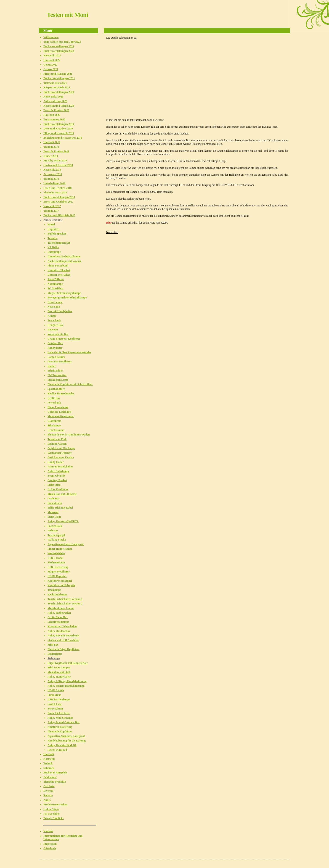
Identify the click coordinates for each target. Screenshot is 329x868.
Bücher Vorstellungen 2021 (59, 78)
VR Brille (53, 247)
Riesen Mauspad (57, 750)
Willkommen (51, 37)
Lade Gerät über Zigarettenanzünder (69, 352)
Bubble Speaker (57, 234)
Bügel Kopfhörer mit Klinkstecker (68, 663)
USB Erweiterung (58, 567)
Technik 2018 (51, 179)
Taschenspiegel (56, 535)
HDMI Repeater (57, 576)
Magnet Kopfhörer (59, 572)
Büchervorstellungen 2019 (59, 124)
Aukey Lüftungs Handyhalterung (67, 681)
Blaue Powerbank (58, 407)
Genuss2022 (50, 65)
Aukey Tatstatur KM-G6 (62, 745)
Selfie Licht (54, 517)
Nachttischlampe (57, 594)
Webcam (53, 530)
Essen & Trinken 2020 (56, 110)
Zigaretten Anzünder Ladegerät (66, 736)
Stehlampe (54, 658)
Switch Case (55, 704)
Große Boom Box (58, 617)
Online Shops (51, 809)
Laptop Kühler (56, 357)
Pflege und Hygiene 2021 (58, 74)
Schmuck (49, 768)
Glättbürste (54, 421)
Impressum (50, 844)
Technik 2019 (51, 147)
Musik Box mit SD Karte (62, 494)
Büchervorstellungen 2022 (59, 51)
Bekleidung (50, 777)
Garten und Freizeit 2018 (58, 165)
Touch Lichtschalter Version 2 (65, 604)
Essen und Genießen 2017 (58, 202)
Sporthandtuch (56, 389)
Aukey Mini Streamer (60, 718)
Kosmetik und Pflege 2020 (59, 106)
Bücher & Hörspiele (55, 773)
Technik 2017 (51, 211)
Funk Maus (54, 695)
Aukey (47, 800)
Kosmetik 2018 (52, 170)
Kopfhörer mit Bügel (60, 581)
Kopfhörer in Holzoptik (61, 585)
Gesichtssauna (56, 430)
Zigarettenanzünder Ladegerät (66, 544)
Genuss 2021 (51, 69)
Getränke (49, 786)
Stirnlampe (54, 425)
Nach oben (112, 232)
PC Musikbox (56, 288)
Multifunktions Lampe (61, 608)
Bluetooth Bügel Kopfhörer (64, 649)
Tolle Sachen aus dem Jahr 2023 (62, 42)
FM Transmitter (57, 375)
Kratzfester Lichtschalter (62, 626)
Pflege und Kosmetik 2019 (59, 133)
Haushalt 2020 (52, 115)
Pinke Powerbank (58, 266)
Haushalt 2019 (52, 142)
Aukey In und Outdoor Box (64, 722)
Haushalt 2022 (52, 60)
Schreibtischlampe (58, 622)
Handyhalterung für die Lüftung (67, 741)
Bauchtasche (55, 503)
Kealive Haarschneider (61, 393)
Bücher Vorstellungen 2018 (59, 197)
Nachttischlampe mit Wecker (64, 261)
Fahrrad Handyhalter (60, 467)
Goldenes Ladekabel (59, 412)
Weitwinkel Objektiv (60, 453)
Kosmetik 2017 (52, 206)
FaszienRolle (55, 526)
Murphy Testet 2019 (55, 161)
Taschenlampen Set (59, 243)
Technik (48, 763)
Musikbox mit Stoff (59, 672)
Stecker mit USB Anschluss (63, 640)
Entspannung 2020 (54, 119)
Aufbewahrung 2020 (55, 101)
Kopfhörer (54, 229)
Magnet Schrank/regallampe (64, 293)
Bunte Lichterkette (59, 713)
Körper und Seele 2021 (57, 87)
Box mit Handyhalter (60, 311)
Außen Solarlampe (58, 471)
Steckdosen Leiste (58, 380)
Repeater (53, 330)
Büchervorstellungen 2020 (59, 92)
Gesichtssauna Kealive (61, 457)
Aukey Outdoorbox (59, 631)
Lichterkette (55, 654)
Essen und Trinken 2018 (57, 188)
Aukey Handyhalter (59, 677)
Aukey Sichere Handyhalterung (66, 686)
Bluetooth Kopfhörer (60, 731)
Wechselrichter (56, 553)
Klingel (52, 316)
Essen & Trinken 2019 (56, 151)
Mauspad (53, 512)
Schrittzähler (55, 371)
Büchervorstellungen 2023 (59, 46)
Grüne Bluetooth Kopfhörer (64, 339)
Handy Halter (56, 462)
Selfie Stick (54, 485)
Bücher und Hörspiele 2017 (59, 215)
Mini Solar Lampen (59, 667)
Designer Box (55, 325)
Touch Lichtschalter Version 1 (65, 599)
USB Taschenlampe (59, 699)
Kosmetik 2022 (52, 55)
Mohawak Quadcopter (61, 416)
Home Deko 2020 (53, 97)
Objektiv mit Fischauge (61, 448)
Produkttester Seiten (55, 805)
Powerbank (54, 320)
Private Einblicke (54, 818)
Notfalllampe (55, 284)
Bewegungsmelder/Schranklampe (67, 298)
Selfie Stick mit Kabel (60, 508)
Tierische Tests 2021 (55, 83)
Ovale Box (54, 499)
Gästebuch (50, 848)
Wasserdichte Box (58, 334)
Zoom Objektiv (56, 476)
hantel (51, 224)
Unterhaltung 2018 (54, 183)
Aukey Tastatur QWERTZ (63, 521)
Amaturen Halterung (60, 727)
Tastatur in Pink (57, 439)
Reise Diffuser (56, 279)
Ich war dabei (51, 814)
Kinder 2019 (51, 156)
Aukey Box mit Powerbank (63, 636)
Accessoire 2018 (53, 174)
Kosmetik (49, 759)
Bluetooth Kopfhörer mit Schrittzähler (70, 384)
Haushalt (49, 754)
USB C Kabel (55, 558)
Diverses (48, 791)
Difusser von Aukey (59, 275)
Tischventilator (56, 562)
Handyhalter (55, 348)
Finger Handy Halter (60, 549)
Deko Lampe (55, 302)
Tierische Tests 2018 (55, 193)
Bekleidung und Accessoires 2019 (63, 138)
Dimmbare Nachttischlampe (64, 256)
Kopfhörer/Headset (59, 270)
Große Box (54, 398)
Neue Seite (54, 307)
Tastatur (53, 238)
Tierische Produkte (55, 782)
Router (52, 366)
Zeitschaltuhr (55, 709)
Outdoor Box (55, 343)
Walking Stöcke (57, 540)
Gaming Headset (57, 480)
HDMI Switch (56, 690)
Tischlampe (54, 590)
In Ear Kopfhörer (58, 489)
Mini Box (53, 645)
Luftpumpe (54, 252)
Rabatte (48, 795)
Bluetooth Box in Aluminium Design (69, 435)
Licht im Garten (57, 444)
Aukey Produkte (53, 220)
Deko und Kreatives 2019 (58, 129)
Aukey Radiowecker (59, 613)
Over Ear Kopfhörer (60, 361)
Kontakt (48, 831)
